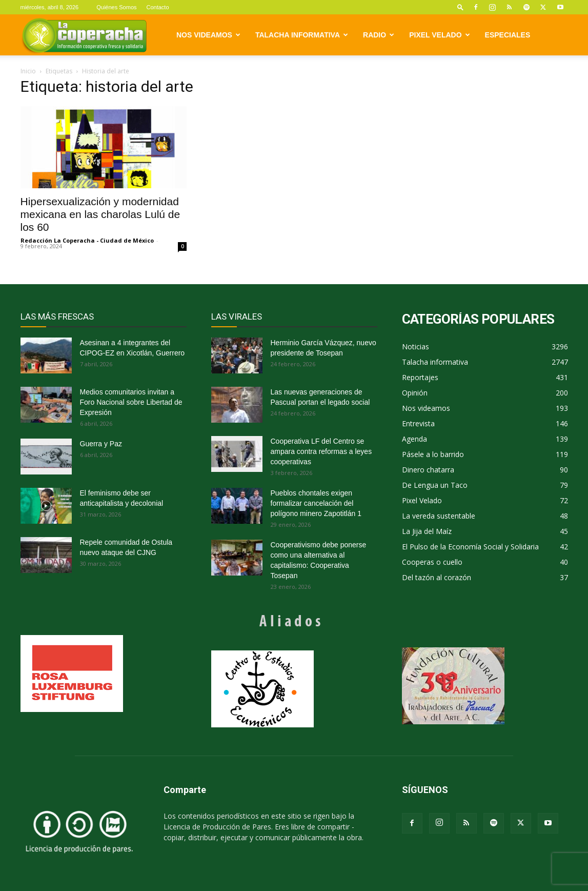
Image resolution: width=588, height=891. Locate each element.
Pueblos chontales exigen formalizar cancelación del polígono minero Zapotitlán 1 (316, 503)
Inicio (28, 71)
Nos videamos (208, 35)
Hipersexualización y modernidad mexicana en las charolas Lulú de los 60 (100, 214)
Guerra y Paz (101, 444)
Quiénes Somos (116, 7)
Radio (379, 35)
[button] (460, 7)
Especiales (508, 35)
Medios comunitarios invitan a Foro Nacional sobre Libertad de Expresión (131, 402)
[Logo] (84, 35)
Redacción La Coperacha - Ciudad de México (87, 240)
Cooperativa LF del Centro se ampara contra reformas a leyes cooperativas (321, 451)
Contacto (158, 7)
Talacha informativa (302, 35)
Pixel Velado (439, 35)
